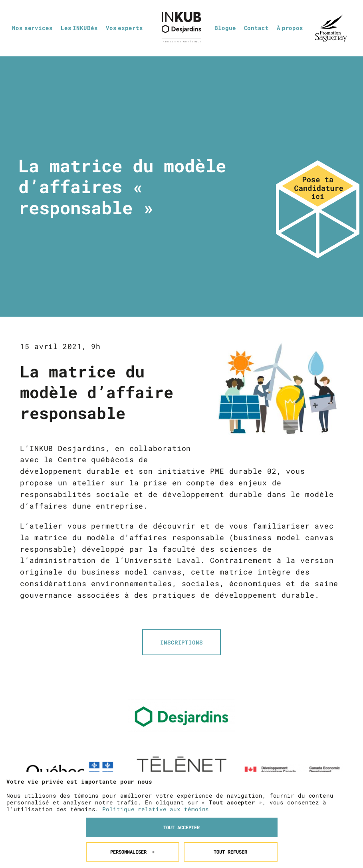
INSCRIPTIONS (181, 642)
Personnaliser (132, 771)
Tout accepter (181, 747)
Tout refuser (230, 771)
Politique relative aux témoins (156, 728)
